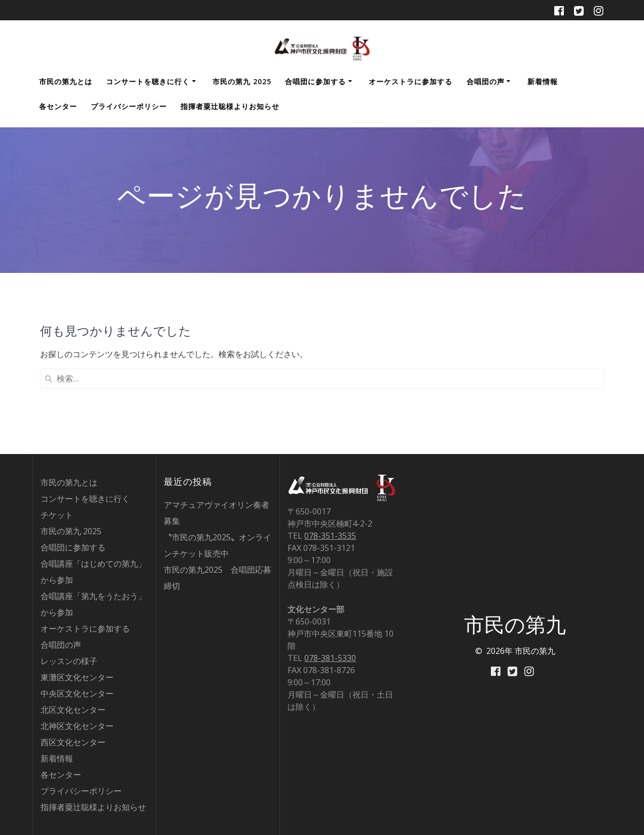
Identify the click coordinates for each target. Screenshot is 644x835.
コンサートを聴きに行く (148, 81)
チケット (57, 515)
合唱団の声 (486, 81)
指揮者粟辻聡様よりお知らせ (230, 106)
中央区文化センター (77, 693)
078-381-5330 (330, 658)
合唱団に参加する (315, 81)
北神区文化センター (77, 726)
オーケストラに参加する (410, 81)
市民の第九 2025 (242, 81)
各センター (58, 106)
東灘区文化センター (77, 677)
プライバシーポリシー (129, 106)
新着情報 (543, 81)
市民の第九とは (66, 81)
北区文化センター (73, 710)
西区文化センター (73, 742)
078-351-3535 (330, 536)
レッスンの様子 (69, 661)
